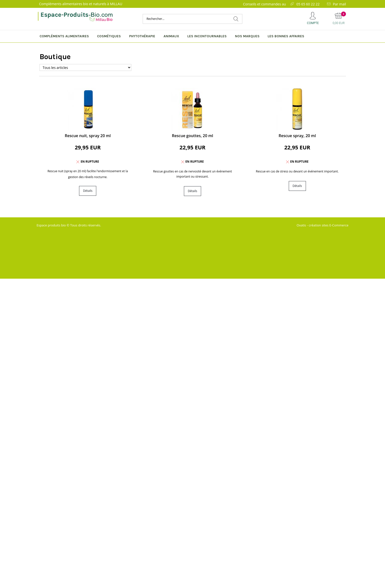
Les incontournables (207, 36)
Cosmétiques (109, 36)
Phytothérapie (142, 36)
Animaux (171, 36)
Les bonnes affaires (286, 36)
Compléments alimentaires (64, 36)
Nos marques (247, 36)
